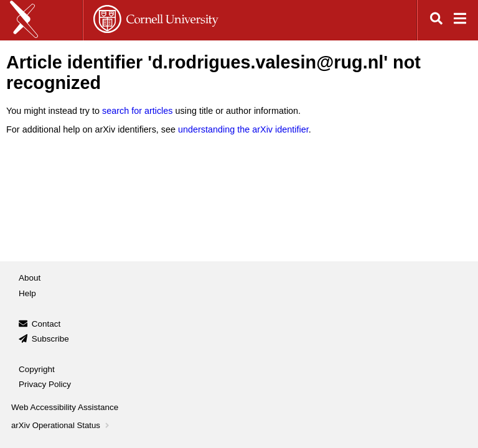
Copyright (37, 369)
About (30, 278)
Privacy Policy (45, 384)
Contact (46, 324)
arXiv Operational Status (61, 425)
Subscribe (50, 339)
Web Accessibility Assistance (65, 407)
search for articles (138, 111)
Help (27, 293)
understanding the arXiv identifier (243, 129)
